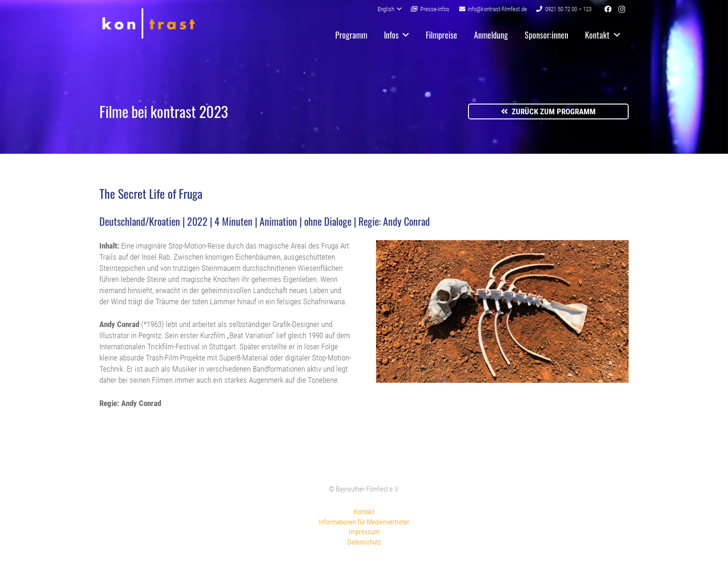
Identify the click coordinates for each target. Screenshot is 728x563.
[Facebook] (608, 9)
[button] (390, 9)
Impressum (364, 532)
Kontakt (364, 512)
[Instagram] (622, 9)
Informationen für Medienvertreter (364, 522)
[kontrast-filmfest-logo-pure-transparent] (148, 23)
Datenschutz (364, 542)
